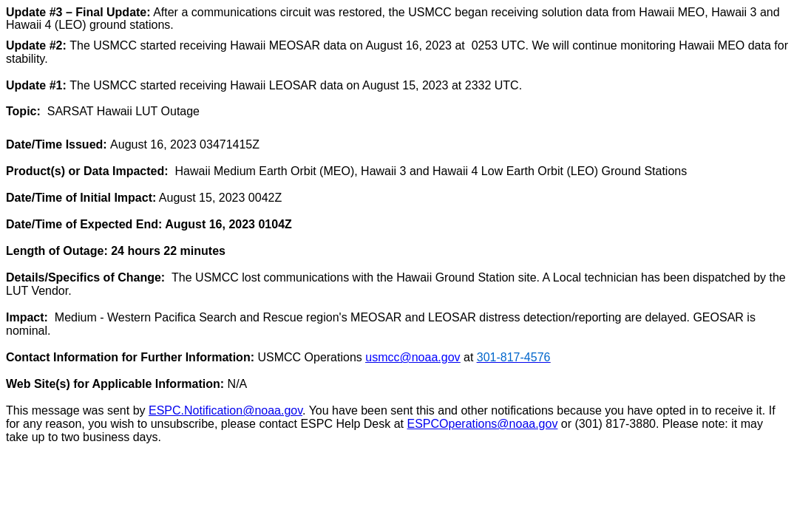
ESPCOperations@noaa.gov (483, 424)
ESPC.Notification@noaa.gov (225, 410)
